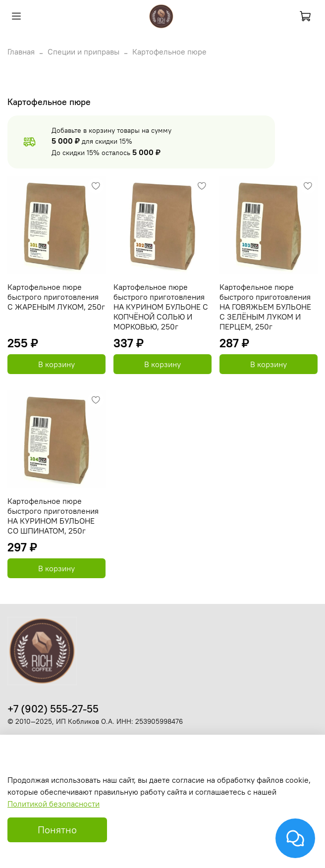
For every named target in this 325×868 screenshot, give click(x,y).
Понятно (57, 830)
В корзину (56, 364)
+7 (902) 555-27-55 (53, 709)
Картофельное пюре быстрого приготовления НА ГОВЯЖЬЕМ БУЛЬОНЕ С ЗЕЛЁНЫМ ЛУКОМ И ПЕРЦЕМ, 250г (265, 307)
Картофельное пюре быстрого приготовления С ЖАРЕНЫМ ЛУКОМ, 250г (56, 297)
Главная (21, 52)
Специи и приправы (83, 52)
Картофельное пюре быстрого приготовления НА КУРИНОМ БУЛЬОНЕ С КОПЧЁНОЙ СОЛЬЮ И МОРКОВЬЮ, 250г (161, 307)
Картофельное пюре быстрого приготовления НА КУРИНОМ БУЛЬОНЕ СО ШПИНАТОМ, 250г (53, 516)
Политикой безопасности (54, 804)
